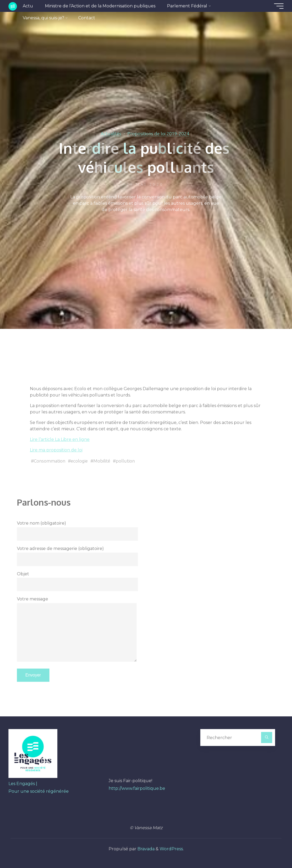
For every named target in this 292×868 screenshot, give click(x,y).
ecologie (79, 461)
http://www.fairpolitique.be (137, 788)
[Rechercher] (267, 738)
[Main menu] (279, 6)
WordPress (171, 849)
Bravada (145, 849)
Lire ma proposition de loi (56, 450)
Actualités (111, 134)
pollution (125, 461)
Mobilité (102, 461)
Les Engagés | (23, 784)
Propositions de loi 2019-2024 (158, 134)
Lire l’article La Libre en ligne (60, 439)
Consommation (50, 461)
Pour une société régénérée (39, 791)
